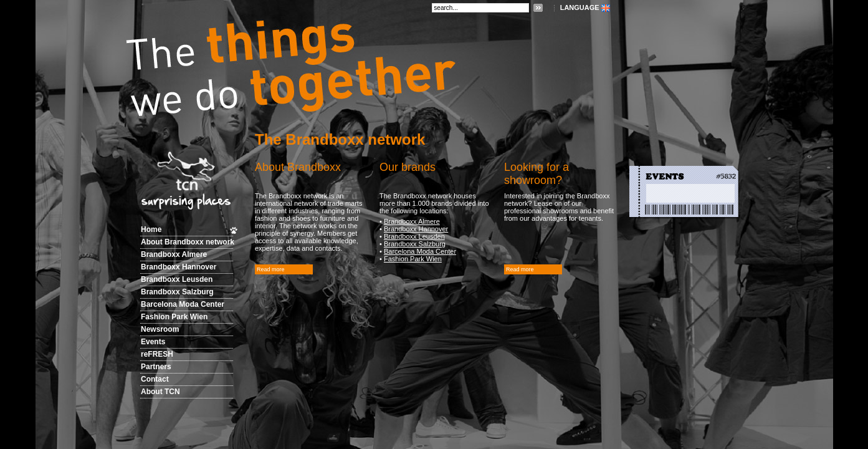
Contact (155, 379)
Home (151, 229)
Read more (271, 269)
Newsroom (160, 329)
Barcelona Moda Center (183, 304)
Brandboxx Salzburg (177, 292)
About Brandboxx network (188, 242)
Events (153, 342)
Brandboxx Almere (174, 254)
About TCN (160, 392)
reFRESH (157, 354)
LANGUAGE (580, 7)
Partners (156, 367)
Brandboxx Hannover (179, 267)
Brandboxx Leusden (177, 279)
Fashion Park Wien (174, 317)
